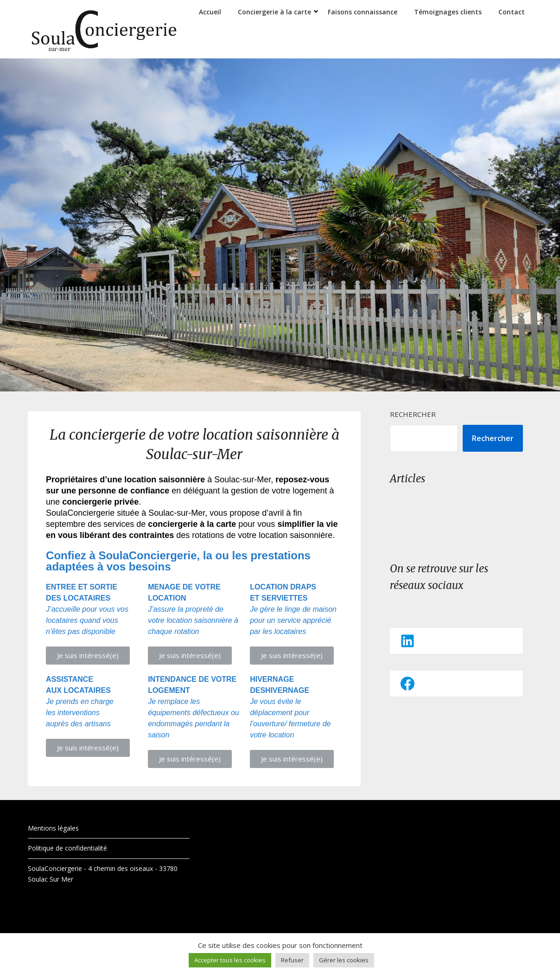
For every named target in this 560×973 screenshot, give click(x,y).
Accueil (210, 12)
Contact (512, 12)
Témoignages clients (448, 12)
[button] (88, 656)
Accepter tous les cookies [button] (230, 960)
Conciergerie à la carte (274, 12)
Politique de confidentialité (67, 848)
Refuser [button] (292, 960)
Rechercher (413, 414)
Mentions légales (53, 828)
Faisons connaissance (363, 12)
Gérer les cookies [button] (344, 960)
